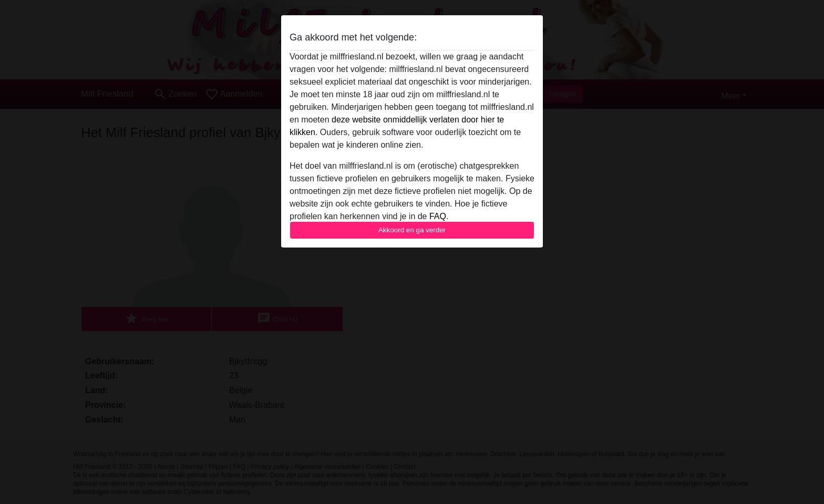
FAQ (438, 216)
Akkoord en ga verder (412, 230)
